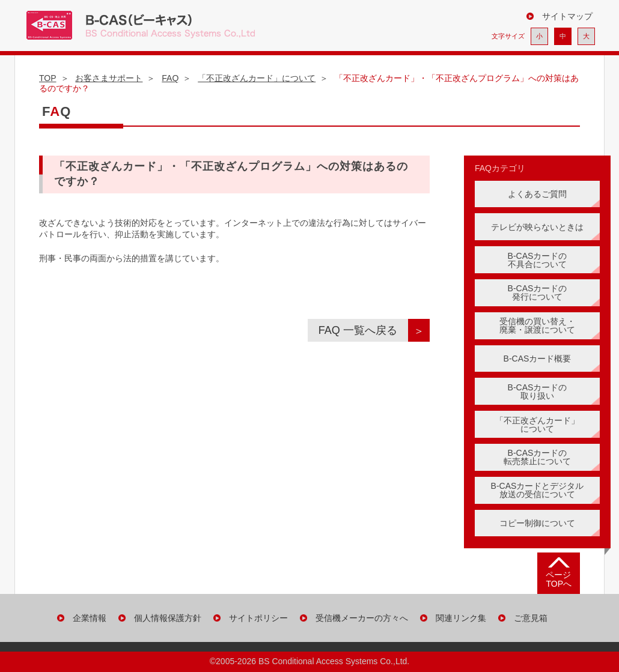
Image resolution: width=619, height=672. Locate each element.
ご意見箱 (531, 618)
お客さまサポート (109, 78)
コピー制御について (537, 523)
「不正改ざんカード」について (257, 78)
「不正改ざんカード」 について (537, 425)
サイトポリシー (258, 618)
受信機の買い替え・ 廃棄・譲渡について (537, 325)
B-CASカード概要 (538, 359)
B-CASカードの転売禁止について (537, 457)
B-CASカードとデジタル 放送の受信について (538, 490)
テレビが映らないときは (537, 227)
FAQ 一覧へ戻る (363, 330)
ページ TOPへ (559, 579)
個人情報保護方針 (168, 618)
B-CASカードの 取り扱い (538, 392)
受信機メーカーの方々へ (362, 618)
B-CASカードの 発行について (538, 292)
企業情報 (90, 618)
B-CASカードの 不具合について (538, 260)
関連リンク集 (461, 618)
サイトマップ (567, 16)
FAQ (170, 78)
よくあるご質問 (537, 194)
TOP (48, 78)
